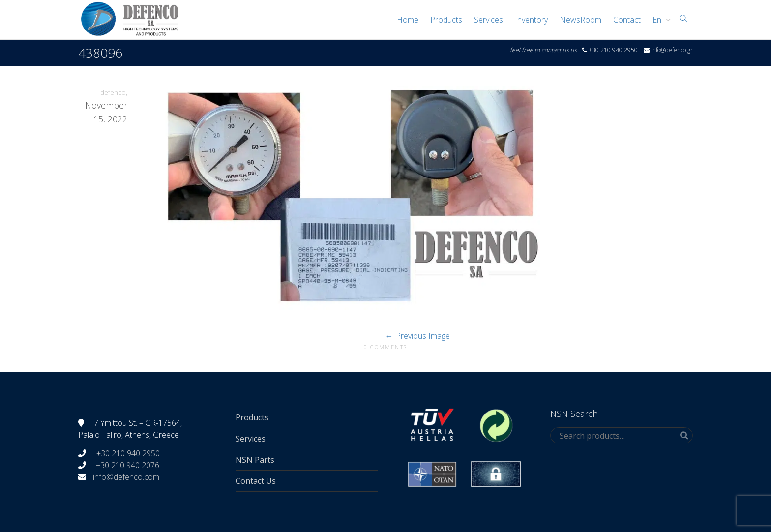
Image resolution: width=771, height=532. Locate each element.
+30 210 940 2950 (127, 453)
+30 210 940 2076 (128, 465)
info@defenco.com (126, 477)
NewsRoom (580, 20)
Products (446, 20)
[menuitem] (659, 20)
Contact (627, 20)
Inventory (531, 20)
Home (408, 20)
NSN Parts (255, 460)
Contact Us (256, 481)
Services (489, 20)
